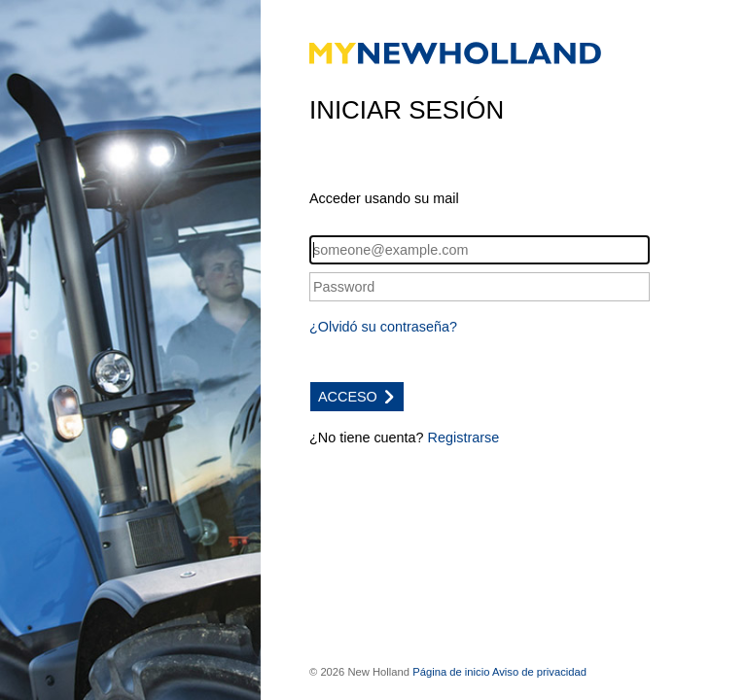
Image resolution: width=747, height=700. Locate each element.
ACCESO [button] (357, 397)
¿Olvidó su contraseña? (383, 327)
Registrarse (464, 437)
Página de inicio (451, 672)
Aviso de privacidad (539, 672)
